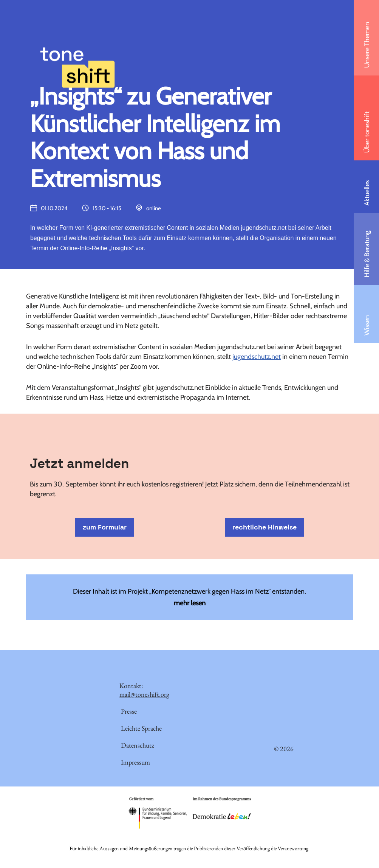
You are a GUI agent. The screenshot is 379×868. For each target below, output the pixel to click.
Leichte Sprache (141, 729)
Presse (129, 712)
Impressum (135, 763)
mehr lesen (190, 603)
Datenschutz (138, 746)
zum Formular (105, 527)
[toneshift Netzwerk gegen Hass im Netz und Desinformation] (77, 51)
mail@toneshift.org (144, 695)
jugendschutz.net (257, 357)
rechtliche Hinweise (265, 527)
